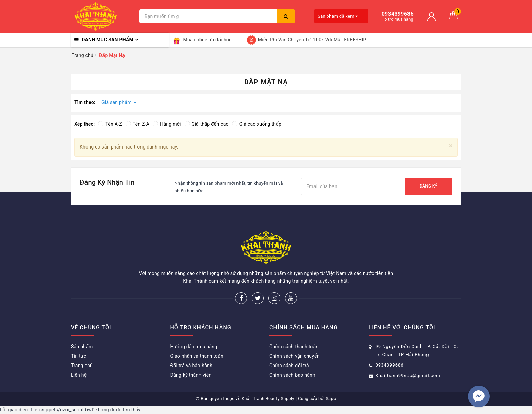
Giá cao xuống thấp (257, 124)
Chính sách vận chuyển (294, 356)
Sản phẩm (82, 347)
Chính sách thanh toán (294, 347)
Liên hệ (79, 375)
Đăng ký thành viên (191, 375)
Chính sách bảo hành (292, 375)
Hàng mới (167, 124)
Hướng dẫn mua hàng (194, 347)
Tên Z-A (137, 124)
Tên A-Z (110, 124)
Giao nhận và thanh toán (197, 356)
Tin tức (79, 356)
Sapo (331, 399)
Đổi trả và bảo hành (192, 366)
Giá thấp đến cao (207, 124)
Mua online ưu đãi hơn (202, 40)
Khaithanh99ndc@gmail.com (408, 376)
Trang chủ (82, 366)
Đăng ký (429, 186)
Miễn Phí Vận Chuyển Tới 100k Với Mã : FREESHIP (307, 40)
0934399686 (390, 365)
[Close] (451, 146)
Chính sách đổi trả (289, 366)
